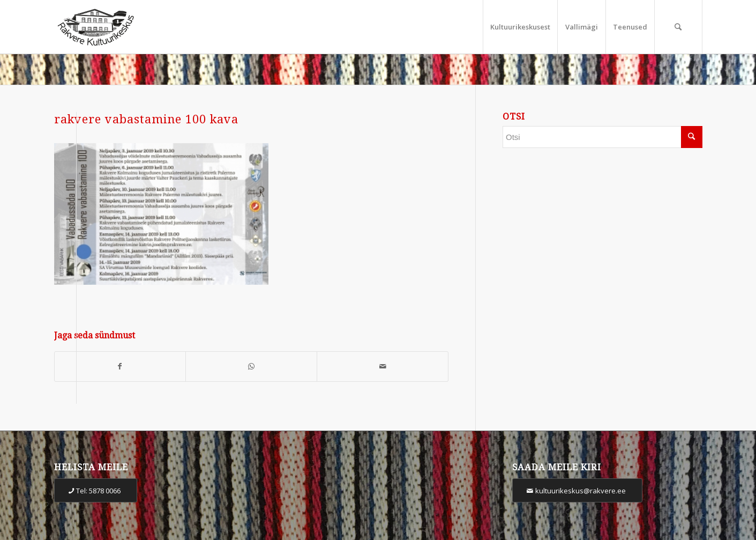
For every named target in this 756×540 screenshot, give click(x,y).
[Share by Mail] (383, 367)
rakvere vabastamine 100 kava (146, 119)
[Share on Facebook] (120, 367)
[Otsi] (678, 27)
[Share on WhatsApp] (251, 367)
